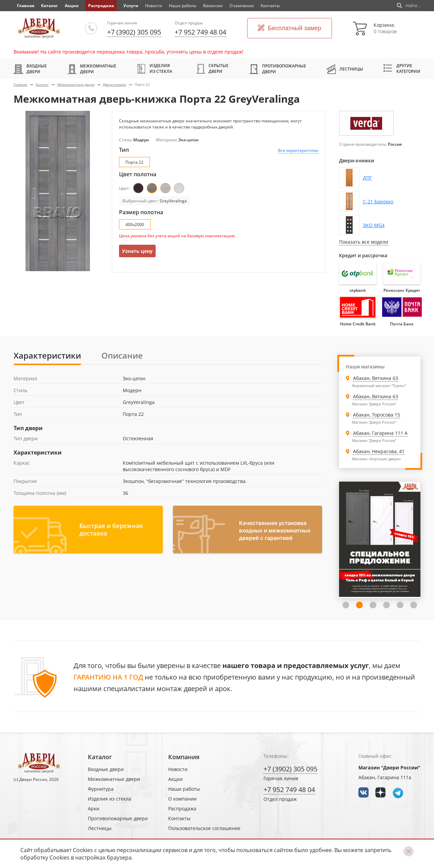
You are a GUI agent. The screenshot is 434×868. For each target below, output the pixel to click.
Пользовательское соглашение (204, 828)
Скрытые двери (212, 68)
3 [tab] (373, 605)
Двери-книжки (114, 84)
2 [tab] (359, 605)
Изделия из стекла (154, 68)
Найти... (409, 6)
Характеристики (47, 355)
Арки (94, 809)
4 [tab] (387, 605)
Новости (154, 6)
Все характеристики (298, 150)
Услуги (131, 6)
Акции (72, 6)
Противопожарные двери (278, 69)
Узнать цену (137, 251)
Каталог (50, 6)
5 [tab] (400, 605)
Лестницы (345, 69)
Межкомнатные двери (92, 69)
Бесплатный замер (290, 28)
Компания (184, 757)
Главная (20, 84)
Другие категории (402, 68)
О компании (242, 6)
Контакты (270, 6)
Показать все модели (364, 242)
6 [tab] (414, 605)
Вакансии (213, 6)
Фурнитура (101, 789)
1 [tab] (346, 605)
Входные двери (30, 69)
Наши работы (183, 6)
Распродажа (101, 6)
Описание (122, 355)
